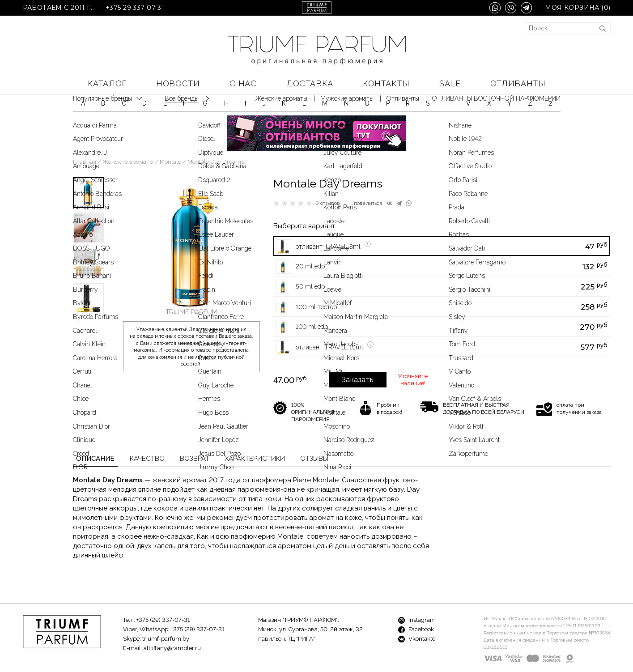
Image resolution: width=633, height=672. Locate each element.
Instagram (417, 593)
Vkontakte (417, 612)
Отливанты (518, 83)
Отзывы (314, 432)
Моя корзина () (578, 8)
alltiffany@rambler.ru (172, 622)
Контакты (386, 83)
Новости (178, 83)
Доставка (310, 83)
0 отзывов (328, 177)
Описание (95, 432)
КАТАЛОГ (107, 83)
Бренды (220, 650)
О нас (243, 83)
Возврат (195, 432)
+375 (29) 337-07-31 (163, 593)
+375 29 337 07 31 (135, 8)
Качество (147, 432)
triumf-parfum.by (166, 612)
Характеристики (255, 432)
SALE (450, 83)
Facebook (416, 603)
